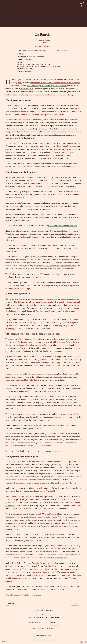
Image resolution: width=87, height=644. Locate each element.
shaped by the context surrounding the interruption (56, 266)
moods (35, 206)
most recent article (24, 496)
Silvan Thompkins (63, 146)
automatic (58, 231)
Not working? (50, 628)
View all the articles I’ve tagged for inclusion (23, 595)
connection (21, 64)
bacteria (42, 425)
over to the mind (41, 572)
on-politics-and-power (52, 67)
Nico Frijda (10, 496)
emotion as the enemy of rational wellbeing (56, 95)
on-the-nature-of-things (26, 69)
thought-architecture (42, 64)
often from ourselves (58, 558)
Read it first (37, 628)
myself (38, 514)
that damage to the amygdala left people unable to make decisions (32, 517)
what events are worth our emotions (62, 226)
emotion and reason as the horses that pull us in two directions (55, 83)
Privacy (43, 628)
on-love (32, 67)
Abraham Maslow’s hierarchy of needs (38, 356)
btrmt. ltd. (40, 635)
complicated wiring (19, 575)
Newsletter (48, 46)
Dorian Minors (45, 40)
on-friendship (39, 67)
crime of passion (27, 89)
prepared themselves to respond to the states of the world (32, 491)
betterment (30, 64)
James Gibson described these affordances (22, 380)
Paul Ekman (54, 149)
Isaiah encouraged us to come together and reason (46, 86)
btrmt (51, 611)
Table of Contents (24, 60)
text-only (49, 635)
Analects (38, 46)
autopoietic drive (51, 417)
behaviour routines (70, 231)
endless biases (33, 575)
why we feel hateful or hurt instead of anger (33, 285)
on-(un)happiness (23, 67)
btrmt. (6, 4)
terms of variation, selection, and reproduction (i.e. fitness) (40, 114)
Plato (20, 83)
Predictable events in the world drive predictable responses (41, 342)
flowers (52, 425)
